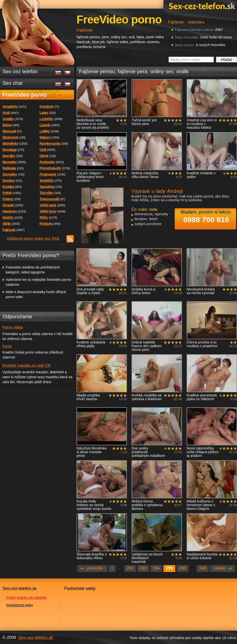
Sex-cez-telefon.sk (201, 6)
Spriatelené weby (20, 605)
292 (130, 568)
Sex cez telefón (20, 71)
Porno (7, 346)
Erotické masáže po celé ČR (27, 365)
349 (203, 568)
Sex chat (12, 83)
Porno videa (13, 327)
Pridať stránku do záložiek (26, 598)
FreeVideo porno (25, 95)
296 (182, 568)
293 (143, 568)
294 (156, 568)
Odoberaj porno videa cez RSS (33, 238)
